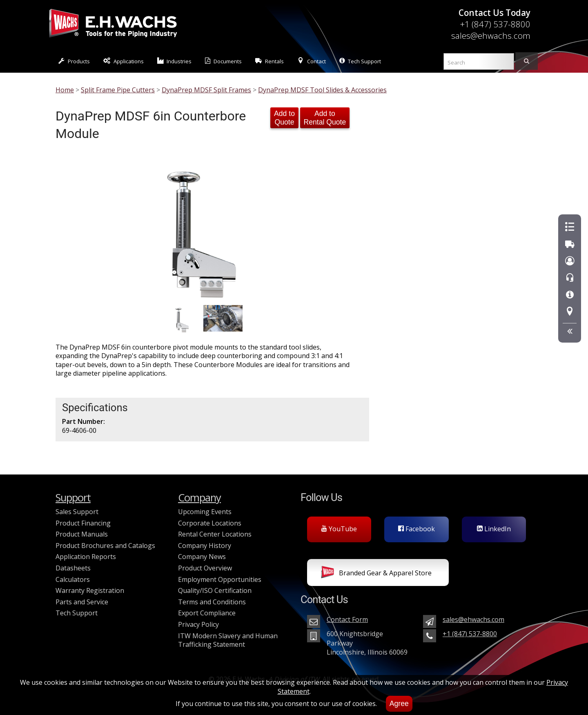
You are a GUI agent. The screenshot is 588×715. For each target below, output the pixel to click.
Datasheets (73, 568)
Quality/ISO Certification (215, 590)
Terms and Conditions (212, 602)
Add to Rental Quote (325, 118)
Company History (205, 546)
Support (73, 498)
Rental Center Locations (215, 534)
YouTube (339, 529)
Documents (223, 61)
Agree (399, 704)
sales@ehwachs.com (491, 36)
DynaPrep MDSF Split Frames (206, 90)
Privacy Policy (198, 624)
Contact (312, 61)
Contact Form (347, 619)
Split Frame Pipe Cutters (118, 90)
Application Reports (86, 557)
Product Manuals (82, 534)
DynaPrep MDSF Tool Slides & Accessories (322, 90)
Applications (124, 61)
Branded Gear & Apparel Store (376, 574)
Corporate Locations (210, 523)
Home (65, 90)
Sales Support (77, 512)
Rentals (269, 61)
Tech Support (360, 61)
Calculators (73, 579)
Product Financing (83, 523)
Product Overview (205, 568)
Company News (202, 557)
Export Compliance (207, 613)
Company (199, 498)
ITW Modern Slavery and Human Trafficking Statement (228, 640)
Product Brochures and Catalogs (105, 546)
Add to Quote (284, 118)
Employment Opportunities (220, 579)
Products (74, 61)
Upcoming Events (205, 512)
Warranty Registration (90, 590)
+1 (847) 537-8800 (495, 24)
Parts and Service (82, 602)
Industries (175, 61)
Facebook (416, 529)
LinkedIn (494, 529)
